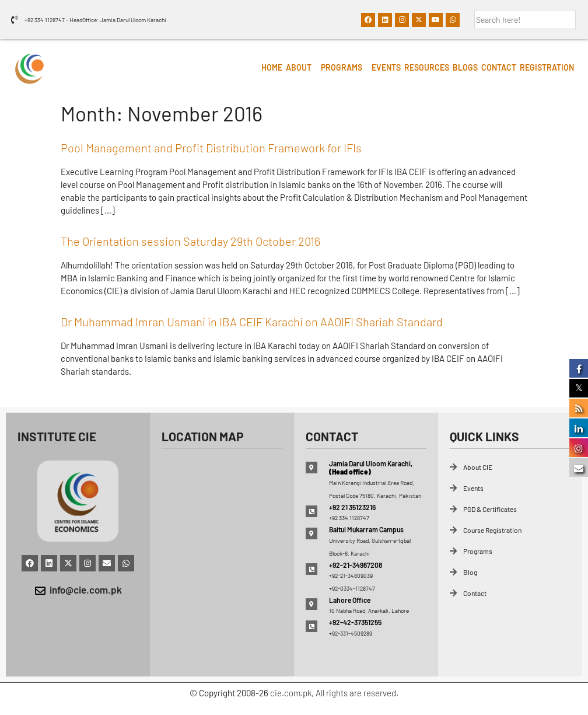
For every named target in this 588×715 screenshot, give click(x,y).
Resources (427, 67)
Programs (342, 67)
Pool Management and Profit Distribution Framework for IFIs (211, 148)
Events (386, 67)
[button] (302, 68)
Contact (499, 67)
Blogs (465, 67)
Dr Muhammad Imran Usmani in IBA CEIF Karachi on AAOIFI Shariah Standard (252, 322)
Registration (547, 67)
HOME (272, 67)
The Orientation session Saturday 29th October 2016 (190, 241)
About (299, 67)
